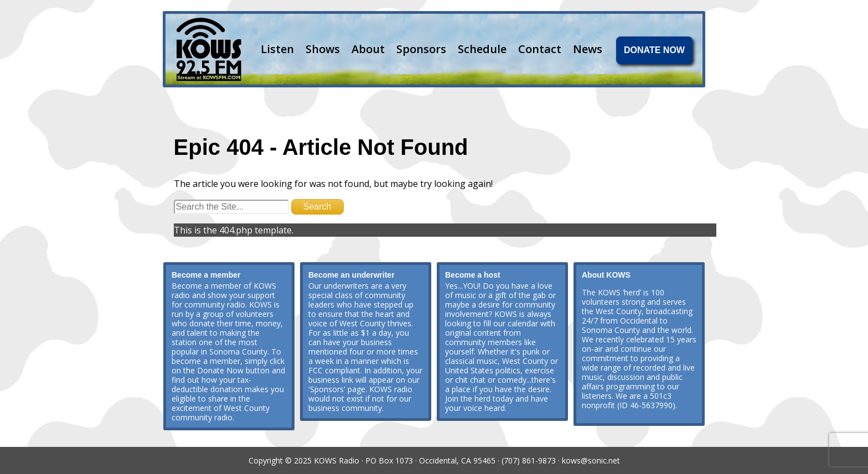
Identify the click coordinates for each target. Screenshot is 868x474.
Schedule (482, 49)
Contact (540, 49)
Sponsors (421, 49)
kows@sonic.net (591, 460)
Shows (323, 49)
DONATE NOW (654, 50)
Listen (277, 49)
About (368, 49)
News (588, 49)
